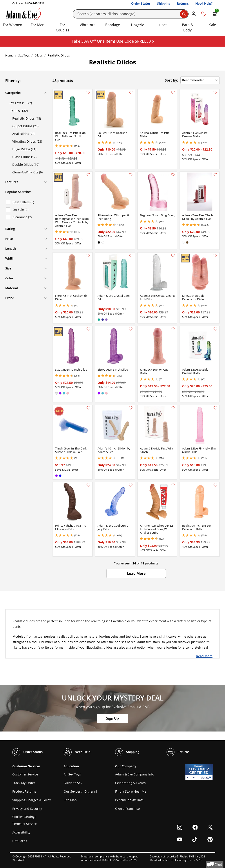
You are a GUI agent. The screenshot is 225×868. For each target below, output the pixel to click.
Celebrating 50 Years (130, 783)
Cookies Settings (24, 817)
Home (9, 55)
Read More (204, 656)
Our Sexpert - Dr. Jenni (80, 791)
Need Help (77, 752)
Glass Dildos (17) (24, 157)
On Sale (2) (20, 210)
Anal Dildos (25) (24, 134)
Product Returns (24, 791)
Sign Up (112, 718)
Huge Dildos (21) (24, 149)
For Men (38, 25)
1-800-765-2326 (35, 3)
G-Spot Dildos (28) (25, 126)
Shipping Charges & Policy (32, 800)
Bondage (113, 25)
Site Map (70, 800)
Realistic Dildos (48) (27, 118)
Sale (213, 25)
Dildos (39, 55)
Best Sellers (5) (23, 202)
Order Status (141, 3)
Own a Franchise (127, 809)
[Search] (131, 14)
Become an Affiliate (129, 800)
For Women (13, 25)
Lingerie (138, 25)
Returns (183, 3)
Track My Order (24, 783)
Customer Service (25, 774)
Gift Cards (20, 841)
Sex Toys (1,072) (20, 103)
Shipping (164, 3)
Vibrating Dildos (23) (27, 141)
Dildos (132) (19, 111)
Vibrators (88, 25)
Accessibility (21, 832)
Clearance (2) (22, 217)
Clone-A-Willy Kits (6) (27, 172)
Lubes (162, 25)
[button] (136, 573)
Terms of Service (24, 824)
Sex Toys (24, 55)
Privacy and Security (27, 809)
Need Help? (204, 3)
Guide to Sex (73, 783)
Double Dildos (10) (26, 165)
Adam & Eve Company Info (135, 774)
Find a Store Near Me (131, 791)
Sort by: (171, 80)
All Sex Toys (72, 774)
